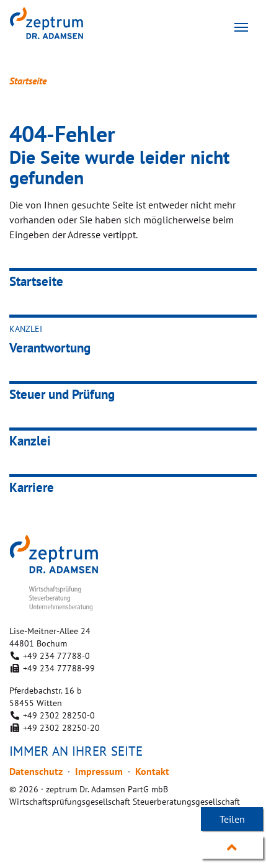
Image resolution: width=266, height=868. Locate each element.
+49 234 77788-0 (56, 656)
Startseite (28, 81)
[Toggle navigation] (241, 27)
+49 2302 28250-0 (59, 715)
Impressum (99, 771)
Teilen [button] (232, 819)
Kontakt (152, 771)
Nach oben (232, 848)
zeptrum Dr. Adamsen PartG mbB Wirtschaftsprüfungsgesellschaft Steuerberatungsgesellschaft (66, 23)
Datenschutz (36, 771)
